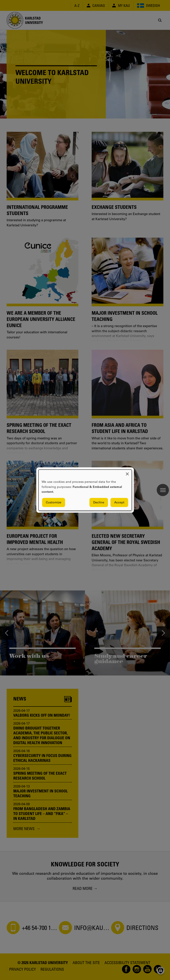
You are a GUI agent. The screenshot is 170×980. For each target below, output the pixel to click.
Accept (119, 502)
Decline (99, 502)
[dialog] (85, 490)
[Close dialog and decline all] (127, 472)
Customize (54, 502)
